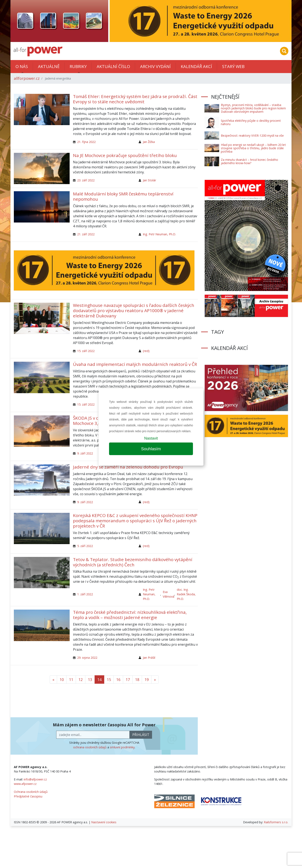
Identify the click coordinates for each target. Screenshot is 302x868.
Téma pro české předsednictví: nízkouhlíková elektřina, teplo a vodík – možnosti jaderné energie (130, 615)
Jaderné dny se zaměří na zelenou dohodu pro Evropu (128, 467)
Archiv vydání (155, 66)
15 (109, 679)
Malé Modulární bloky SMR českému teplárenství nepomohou (123, 196)
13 (90, 679)
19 (147, 679)
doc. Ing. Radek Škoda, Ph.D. (186, 594)
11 (71, 679)
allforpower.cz (27, 78)
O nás (22, 66)
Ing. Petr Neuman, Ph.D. (159, 234)
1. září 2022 (85, 594)
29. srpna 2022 (87, 658)
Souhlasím (151, 449)
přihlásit (141, 735)
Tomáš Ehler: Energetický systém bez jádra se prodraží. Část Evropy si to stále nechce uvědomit (135, 99)
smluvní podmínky (122, 747)
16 (118, 679)
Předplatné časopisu (28, 796)
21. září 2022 (86, 234)
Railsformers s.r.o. (276, 822)
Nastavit (151, 438)
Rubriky (78, 66)
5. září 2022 (85, 546)
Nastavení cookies (104, 822)
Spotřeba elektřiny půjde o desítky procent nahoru (251, 122)
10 (62, 679)
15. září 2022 (86, 351)
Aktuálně (49, 66)
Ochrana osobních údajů (31, 792)
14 (99, 679)
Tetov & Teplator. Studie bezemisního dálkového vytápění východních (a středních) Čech (133, 562)
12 (81, 679)
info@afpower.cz (35, 779)
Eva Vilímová (169, 594)
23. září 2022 (86, 180)
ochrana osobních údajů (90, 747)
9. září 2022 (85, 453)
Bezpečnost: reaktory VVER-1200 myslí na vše (252, 136)
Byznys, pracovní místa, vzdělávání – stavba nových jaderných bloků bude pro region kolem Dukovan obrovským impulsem (253, 108)
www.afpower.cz (25, 784)
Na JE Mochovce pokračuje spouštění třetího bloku (125, 155)
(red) (146, 351)
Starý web (233, 66)
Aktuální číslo (113, 66)
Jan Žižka (149, 142)
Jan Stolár (149, 180)
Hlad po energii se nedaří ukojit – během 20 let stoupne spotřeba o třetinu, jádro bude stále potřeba (253, 148)
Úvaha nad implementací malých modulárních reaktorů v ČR (135, 364)
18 (137, 679)
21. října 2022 (86, 142)
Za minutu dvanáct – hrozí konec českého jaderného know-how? (249, 161)
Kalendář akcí (196, 66)
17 (128, 679)
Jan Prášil (149, 658)
